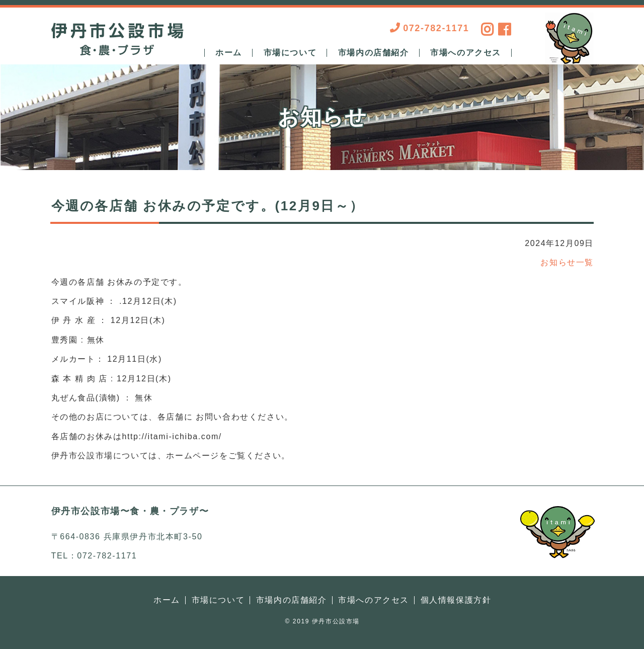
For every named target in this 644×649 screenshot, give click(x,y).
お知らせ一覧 (567, 262)
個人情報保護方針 (456, 600)
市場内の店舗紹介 (374, 53)
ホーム (229, 53)
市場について (290, 53)
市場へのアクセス (466, 53)
